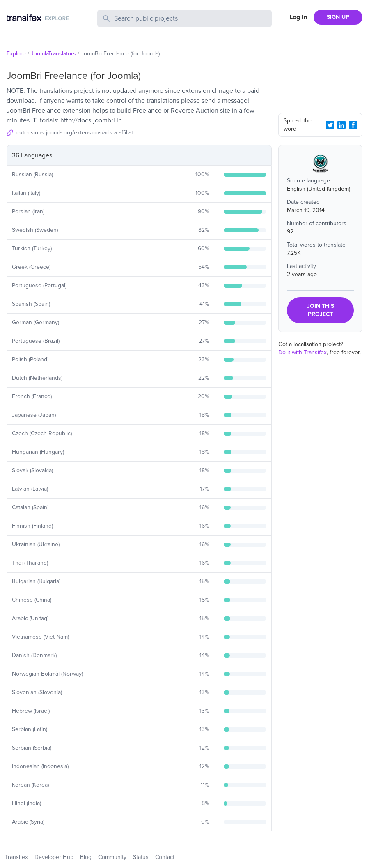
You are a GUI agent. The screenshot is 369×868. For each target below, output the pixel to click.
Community (112, 857)
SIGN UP (338, 17)
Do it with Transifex (303, 352)
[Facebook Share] (353, 125)
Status (141, 857)
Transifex (16, 857)
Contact (165, 857)
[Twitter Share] (330, 125)
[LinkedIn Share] (341, 125)
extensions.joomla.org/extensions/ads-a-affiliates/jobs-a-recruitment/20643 (78, 133)
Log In (298, 17)
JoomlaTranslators (53, 54)
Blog (86, 857)
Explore (16, 54)
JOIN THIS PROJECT (321, 310)
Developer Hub (54, 857)
